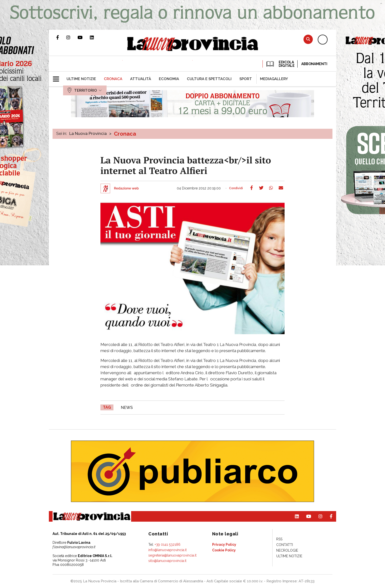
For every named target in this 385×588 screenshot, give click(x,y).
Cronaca (125, 134)
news (127, 408)
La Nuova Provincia (88, 133)
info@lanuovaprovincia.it (167, 550)
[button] (58, 77)
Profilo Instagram (72, 37)
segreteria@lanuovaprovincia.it (172, 555)
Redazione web (126, 188)
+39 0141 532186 (168, 545)
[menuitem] (81, 79)
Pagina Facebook (61, 37)
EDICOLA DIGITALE (280, 64)
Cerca (308, 39)
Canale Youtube (84, 37)
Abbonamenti (314, 64)
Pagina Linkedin (96, 37)
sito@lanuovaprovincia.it (167, 561)
